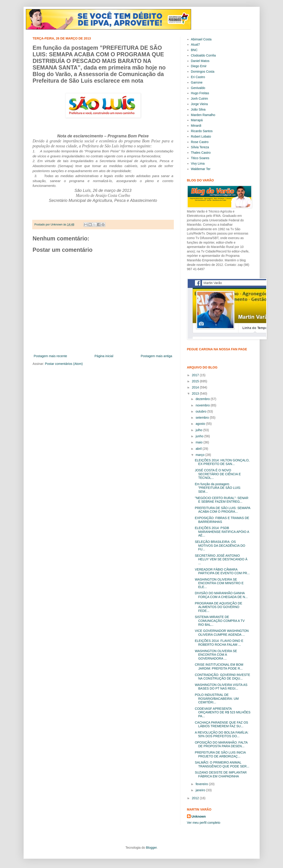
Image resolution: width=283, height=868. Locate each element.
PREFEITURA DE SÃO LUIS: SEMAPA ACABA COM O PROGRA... (222, 510)
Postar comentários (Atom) (64, 364)
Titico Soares (200, 158)
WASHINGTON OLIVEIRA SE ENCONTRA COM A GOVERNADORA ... (216, 655)
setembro (203, 418)
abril (199, 449)
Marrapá (197, 120)
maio (199, 442)
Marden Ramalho (203, 115)
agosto (201, 424)
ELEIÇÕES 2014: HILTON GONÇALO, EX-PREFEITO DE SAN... (222, 462)
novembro (203, 405)
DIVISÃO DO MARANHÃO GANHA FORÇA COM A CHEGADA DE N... (221, 595)
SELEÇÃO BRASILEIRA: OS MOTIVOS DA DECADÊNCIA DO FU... (220, 546)
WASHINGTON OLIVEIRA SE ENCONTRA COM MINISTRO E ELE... (219, 583)
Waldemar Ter (201, 169)
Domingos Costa (203, 72)
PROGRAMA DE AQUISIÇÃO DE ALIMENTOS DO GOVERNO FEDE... (218, 607)
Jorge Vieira (199, 104)
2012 (196, 798)
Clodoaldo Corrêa (203, 55)
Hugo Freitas (200, 93)
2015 (196, 381)
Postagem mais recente (50, 356)
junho (200, 436)
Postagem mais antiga (156, 356)
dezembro (203, 399)
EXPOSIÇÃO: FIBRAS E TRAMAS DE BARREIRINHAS (222, 520)
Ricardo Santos (202, 131)
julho (199, 430)
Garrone (197, 82)
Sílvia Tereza (200, 147)
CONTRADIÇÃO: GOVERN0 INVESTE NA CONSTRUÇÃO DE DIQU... (222, 677)
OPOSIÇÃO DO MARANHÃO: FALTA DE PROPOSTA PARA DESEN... (221, 744)
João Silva (198, 109)
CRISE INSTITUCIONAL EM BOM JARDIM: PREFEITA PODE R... (219, 666)
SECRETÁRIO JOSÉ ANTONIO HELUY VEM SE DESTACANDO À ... (221, 559)
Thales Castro (201, 153)
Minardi (196, 126)
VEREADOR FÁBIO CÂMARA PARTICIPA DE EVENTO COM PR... (222, 571)
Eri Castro (198, 77)
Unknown (199, 816)
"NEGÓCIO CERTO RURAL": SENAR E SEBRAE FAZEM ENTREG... (221, 500)
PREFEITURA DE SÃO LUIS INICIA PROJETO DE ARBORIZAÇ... (220, 754)
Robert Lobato (201, 136)
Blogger (151, 848)
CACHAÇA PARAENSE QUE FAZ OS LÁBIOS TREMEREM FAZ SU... (221, 724)
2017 (196, 375)
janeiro (201, 790)
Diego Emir (199, 66)
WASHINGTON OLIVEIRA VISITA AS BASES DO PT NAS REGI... (221, 687)
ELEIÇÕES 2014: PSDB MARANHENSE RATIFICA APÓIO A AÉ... (222, 532)
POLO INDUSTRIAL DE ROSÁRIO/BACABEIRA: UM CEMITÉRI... (217, 699)
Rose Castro (200, 142)
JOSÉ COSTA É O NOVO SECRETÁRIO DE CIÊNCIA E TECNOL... (218, 474)
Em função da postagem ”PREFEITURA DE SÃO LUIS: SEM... (218, 488)
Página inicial (104, 356)
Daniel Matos (200, 61)
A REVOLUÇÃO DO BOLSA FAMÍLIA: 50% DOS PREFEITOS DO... (222, 734)
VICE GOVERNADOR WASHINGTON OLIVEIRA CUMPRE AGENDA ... (222, 633)
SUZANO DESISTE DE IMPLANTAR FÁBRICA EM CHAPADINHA (221, 774)
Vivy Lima (198, 163)
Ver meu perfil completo (204, 823)
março (201, 455)
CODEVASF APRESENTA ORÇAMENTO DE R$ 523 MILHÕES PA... (223, 712)
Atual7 (195, 45)
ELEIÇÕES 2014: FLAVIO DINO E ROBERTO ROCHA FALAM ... (219, 643)
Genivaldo (198, 88)
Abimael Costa (201, 39)
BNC (194, 50)
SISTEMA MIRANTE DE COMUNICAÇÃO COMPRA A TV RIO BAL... (220, 621)
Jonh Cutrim (199, 99)
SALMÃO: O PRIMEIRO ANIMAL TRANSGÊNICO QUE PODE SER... (222, 764)
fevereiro (202, 784)
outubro (201, 411)
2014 (196, 387)
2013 (196, 393)
